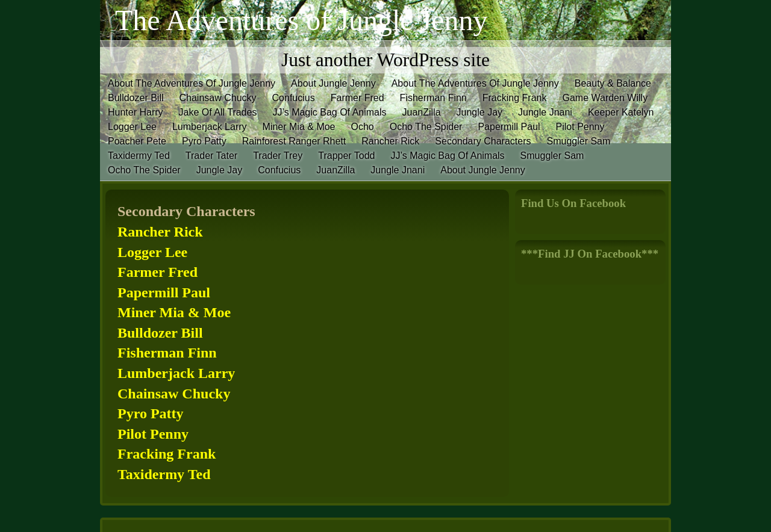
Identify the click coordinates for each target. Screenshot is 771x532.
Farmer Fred (357, 98)
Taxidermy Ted (139, 156)
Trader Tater (211, 156)
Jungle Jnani (545, 112)
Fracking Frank (515, 98)
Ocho (363, 127)
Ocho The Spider (426, 127)
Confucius (294, 98)
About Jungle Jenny (333, 83)
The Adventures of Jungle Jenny (301, 20)
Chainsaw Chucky (217, 98)
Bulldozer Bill (136, 98)
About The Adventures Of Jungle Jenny (192, 83)
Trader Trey (278, 156)
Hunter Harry (136, 112)
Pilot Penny (580, 127)
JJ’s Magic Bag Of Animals (329, 112)
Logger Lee (132, 127)
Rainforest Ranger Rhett (294, 141)
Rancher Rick (390, 141)
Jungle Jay (480, 112)
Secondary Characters (483, 141)
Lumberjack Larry (210, 127)
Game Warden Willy (605, 98)
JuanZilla (422, 112)
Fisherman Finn (433, 98)
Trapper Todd (346, 156)
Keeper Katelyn (621, 112)
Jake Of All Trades (218, 112)
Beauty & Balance (613, 83)
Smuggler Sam (579, 141)
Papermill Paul (509, 127)
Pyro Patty (204, 141)
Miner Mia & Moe (299, 127)
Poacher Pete (137, 141)
